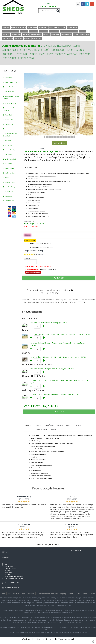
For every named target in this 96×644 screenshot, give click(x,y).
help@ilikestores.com (12, 588)
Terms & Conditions (28, 594)
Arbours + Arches (9, 182)
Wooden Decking (9, 150)
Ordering (71, 594)
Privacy (85, 594)
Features (28, 425)
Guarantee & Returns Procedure (47, 594)
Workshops (7, 78)
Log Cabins (7, 141)
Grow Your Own (9, 201)
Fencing (6, 178)
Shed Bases (8, 196)
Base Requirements (41, 429)
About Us (16, 594)
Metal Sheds (8, 115)
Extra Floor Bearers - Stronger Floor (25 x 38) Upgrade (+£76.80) (52, 369)
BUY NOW (59, 411)
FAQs (79, 594)
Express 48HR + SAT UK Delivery (11, 97)
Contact (92, 594)
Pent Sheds (7, 154)
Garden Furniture (9, 173)
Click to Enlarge (59, 143)
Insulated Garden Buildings (9, 109)
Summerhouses (9, 129)
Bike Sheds (7, 164)
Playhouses (7, 145)
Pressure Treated (9, 103)
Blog (9, 594)
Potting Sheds (8, 124)
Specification (50, 425)
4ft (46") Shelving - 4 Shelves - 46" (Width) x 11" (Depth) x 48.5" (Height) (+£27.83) (58, 357)
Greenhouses (8, 192)
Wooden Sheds (9, 92)
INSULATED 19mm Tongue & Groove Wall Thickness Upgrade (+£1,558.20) (56, 394)
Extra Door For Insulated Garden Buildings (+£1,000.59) (49, 323)
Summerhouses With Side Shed (10, 135)
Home (3, 594)
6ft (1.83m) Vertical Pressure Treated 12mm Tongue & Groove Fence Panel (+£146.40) (60, 334)
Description (38, 425)
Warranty (78, 425)
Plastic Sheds (8, 120)
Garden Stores (9, 168)
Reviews (60, 425)
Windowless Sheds (10, 159)
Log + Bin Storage (9, 187)
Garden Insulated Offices (12, 82)
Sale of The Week (9, 87)
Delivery (69, 425)
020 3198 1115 (49, 7)
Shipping (63, 594)
